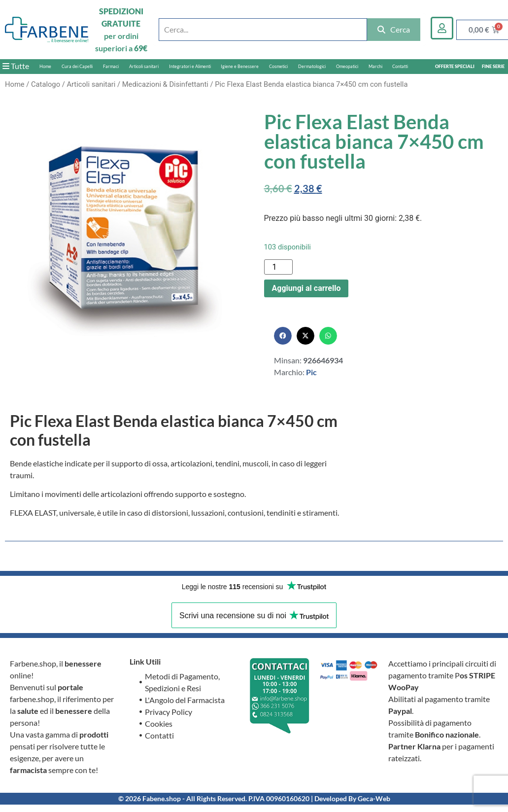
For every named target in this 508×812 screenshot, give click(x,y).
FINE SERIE (493, 66)
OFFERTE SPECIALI (455, 66)
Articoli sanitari (144, 66)
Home (45, 66)
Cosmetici (278, 66)
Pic (311, 372)
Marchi (375, 66)
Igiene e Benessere (240, 66)
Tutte (16, 66)
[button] (283, 336)
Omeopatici (347, 66)
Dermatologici (312, 66)
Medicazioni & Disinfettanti (165, 84)
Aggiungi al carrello (306, 288)
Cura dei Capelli (77, 66)
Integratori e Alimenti (190, 66)
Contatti (400, 66)
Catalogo (46, 84)
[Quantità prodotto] (278, 267)
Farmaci (111, 66)
